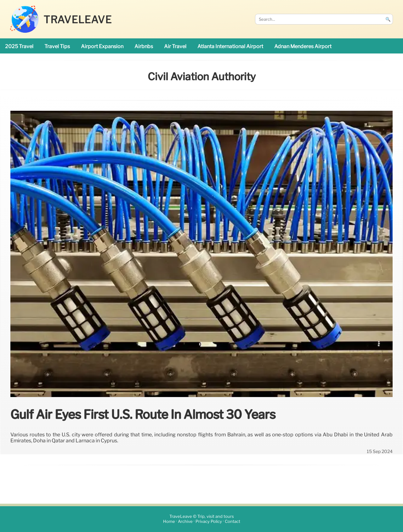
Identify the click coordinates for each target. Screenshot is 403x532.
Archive (185, 522)
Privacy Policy (209, 522)
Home (169, 522)
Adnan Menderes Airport (303, 46)
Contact (233, 522)
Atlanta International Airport (230, 46)
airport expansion (102, 46)
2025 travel (19, 46)
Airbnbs (144, 46)
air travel (175, 46)
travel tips (57, 46)
